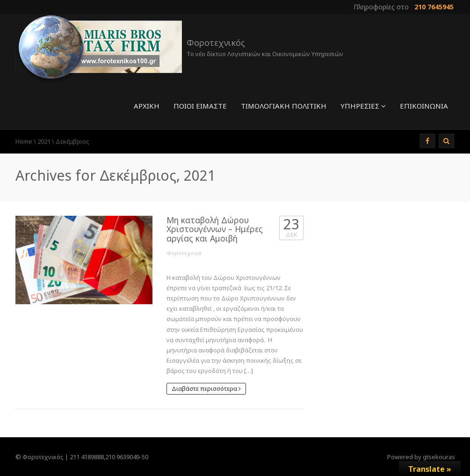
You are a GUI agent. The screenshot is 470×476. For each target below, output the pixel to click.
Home (24, 141)
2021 (44, 141)
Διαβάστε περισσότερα (206, 388)
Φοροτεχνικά (184, 253)
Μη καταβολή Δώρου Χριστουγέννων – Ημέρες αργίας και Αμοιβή (215, 229)
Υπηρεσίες (363, 106)
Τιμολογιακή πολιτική (284, 106)
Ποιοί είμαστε (200, 106)
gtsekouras (439, 457)
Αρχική (147, 106)
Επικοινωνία (424, 106)
